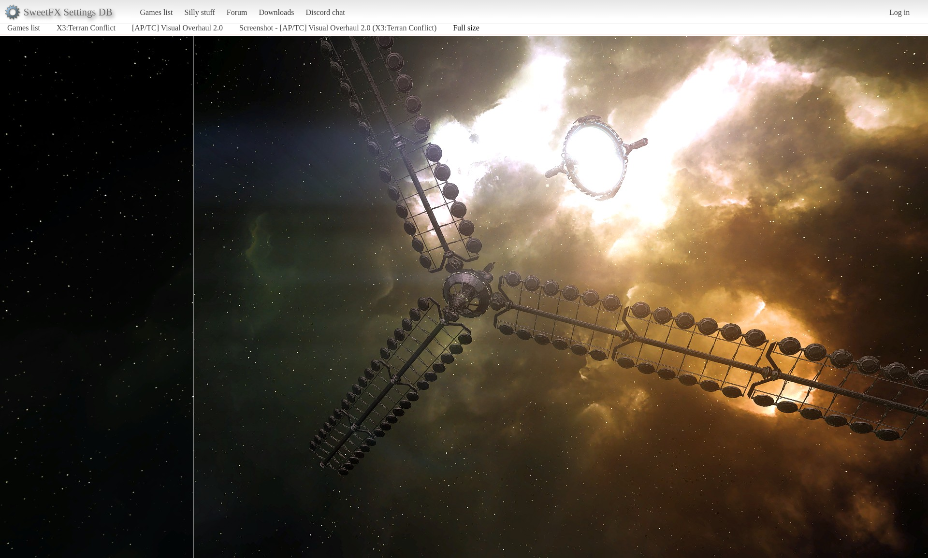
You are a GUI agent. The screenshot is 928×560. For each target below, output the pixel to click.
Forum (237, 12)
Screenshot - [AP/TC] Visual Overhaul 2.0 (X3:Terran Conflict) (338, 28)
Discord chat (325, 12)
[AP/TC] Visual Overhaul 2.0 (177, 28)
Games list (157, 12)
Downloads (276, 12)
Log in (899, 12)
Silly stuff (200, 12)
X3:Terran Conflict (86, 28)
